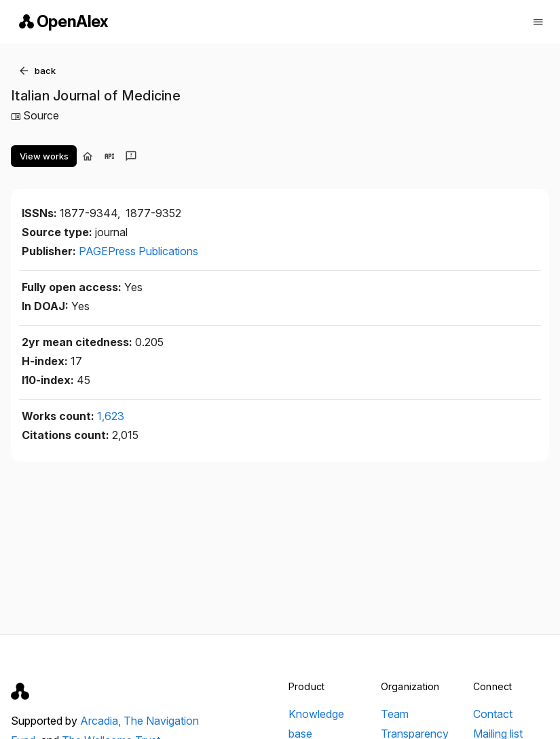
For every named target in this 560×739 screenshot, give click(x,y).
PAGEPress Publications (138, 251)
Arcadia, (102, 721)
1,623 (111, 416)
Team (395, 714)
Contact (493, 714)
